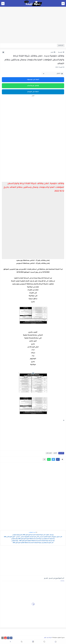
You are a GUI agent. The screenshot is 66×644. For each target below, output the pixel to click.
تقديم (53, 52)
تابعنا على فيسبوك (33, 80)
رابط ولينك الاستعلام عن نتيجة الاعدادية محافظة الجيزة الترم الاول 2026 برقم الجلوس (33, 539)
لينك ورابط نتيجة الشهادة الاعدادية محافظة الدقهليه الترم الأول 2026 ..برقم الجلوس (33, 541)
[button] (58, 459)
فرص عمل (49, 453)
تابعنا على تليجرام (33, 92)
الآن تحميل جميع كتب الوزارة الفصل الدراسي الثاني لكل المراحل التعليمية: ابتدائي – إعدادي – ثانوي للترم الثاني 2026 (33, 537)
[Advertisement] (33, 29)
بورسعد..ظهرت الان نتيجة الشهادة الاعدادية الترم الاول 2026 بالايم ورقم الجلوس (33, 535)
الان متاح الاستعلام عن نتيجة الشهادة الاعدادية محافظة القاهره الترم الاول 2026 (33, 543)
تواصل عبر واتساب (33, 86)
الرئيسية (61, 52)
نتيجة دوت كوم (48, 638)
